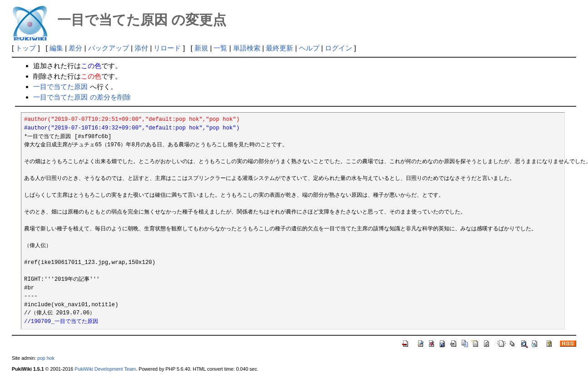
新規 (201, 48)
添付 (141, 48)
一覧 (220, 48)
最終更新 (279, 48)
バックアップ (109, 48)
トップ (26, 48)
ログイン (339, 48)
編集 (56, 48)
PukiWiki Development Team (105, 369)
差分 (75, 48)
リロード (167, 48)
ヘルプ (309, 48)
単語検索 (247, 48)
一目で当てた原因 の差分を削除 (82, 97)
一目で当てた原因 (60, 87)
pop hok (46, 358)
